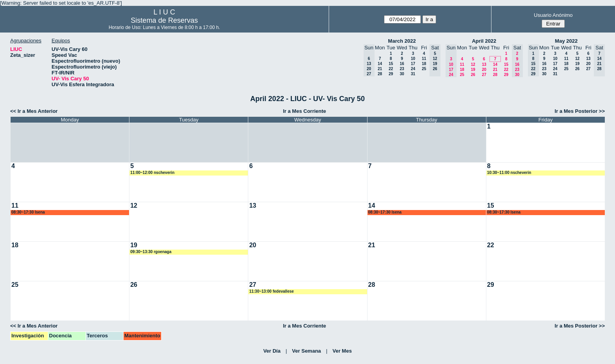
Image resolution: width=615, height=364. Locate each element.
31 (413, 74)
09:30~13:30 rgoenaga (151, 252)
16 (402, 64)
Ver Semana (307, 351)
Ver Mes (342, 351)
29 (391, 74)
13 (484, 64)
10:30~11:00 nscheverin (509, 173)
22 (391, 69)
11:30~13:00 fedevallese (271, 291)
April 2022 (484, 41)
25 (424, 69)
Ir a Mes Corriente (304, 111)
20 (484, 70)
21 (380, 69)
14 (380, 64)
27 (484, 75)
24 (413, 69)
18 (424, 64)
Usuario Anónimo (553, 15)
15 (391, 64)
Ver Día (272, 351)
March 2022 (402, 41)
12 (473, 64)
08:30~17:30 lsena (28, 212)
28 (380, 74)
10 (413, 59)
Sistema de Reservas (164, 20)
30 (402, 74)
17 (413, 64)
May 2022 (566, 41)
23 (402, 69)
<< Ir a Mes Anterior (34, 111)
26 (473, 75)
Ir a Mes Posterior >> (580, 111)
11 (424, 59)
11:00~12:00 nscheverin (152, 173)
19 (473, 70)
